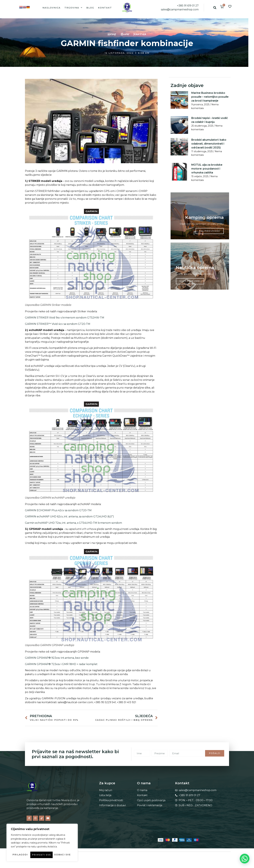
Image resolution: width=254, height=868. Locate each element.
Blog (90, 8)
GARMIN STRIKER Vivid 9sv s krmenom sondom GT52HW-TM (65, 318)
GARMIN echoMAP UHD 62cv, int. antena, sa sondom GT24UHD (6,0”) (69, 517)
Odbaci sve (57, 848)
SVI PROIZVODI (209, 232)
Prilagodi (25, 848)
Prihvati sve (42, 855)
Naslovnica (52, 8)
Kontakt (105, 8)
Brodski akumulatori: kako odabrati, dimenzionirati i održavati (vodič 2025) (209, 144)
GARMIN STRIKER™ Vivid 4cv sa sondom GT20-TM (58, 324)
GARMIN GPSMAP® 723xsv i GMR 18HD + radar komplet (61, 664)
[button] (215, 8)
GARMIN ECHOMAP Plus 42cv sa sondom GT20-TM (58, 510)
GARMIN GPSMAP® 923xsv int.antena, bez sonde (57, 658)
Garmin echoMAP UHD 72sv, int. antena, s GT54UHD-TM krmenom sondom (73, 523)
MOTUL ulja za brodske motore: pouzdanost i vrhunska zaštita (207, 168)
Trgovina (73, 8)
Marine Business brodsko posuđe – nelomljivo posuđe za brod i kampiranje (210, 97)
